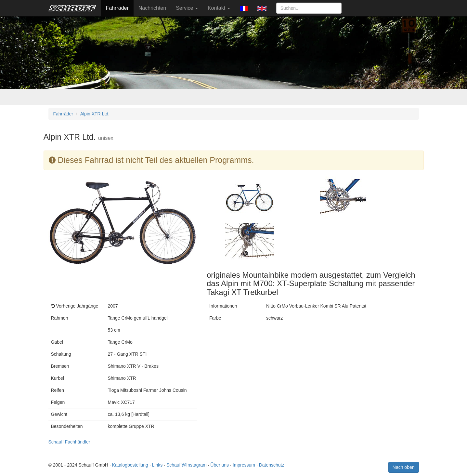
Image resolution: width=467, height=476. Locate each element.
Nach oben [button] (404, 467)
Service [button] (187, 8)
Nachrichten (152, 8)
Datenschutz (272, 465)
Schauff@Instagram (187, 465)
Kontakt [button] (219, 8)
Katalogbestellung (130, 465)
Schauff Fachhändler (69, 442)
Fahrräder (117, 8)
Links (157, 465)
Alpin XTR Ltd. (95, 114)
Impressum (244, 465)
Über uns (220, 465)
